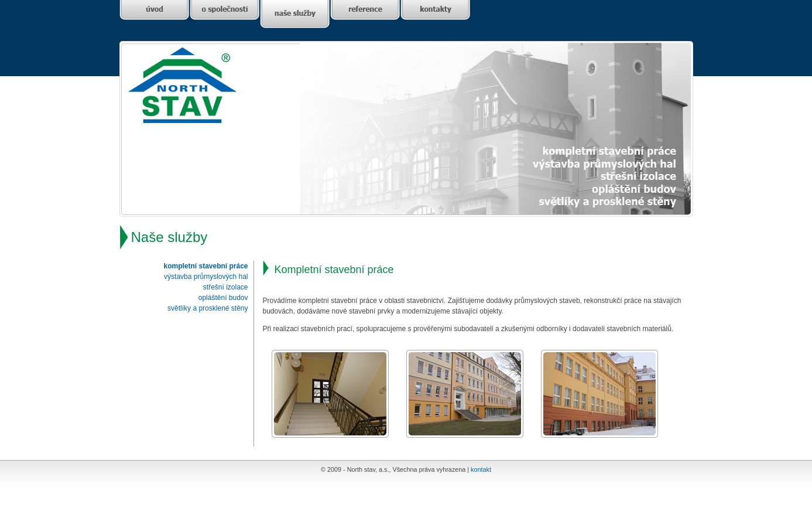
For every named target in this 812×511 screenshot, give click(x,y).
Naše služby (169, 237)
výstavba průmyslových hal (206, 277)
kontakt (481, 469)
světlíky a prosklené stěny (208, 308)
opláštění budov (223, 298)
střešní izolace (226, 287)
